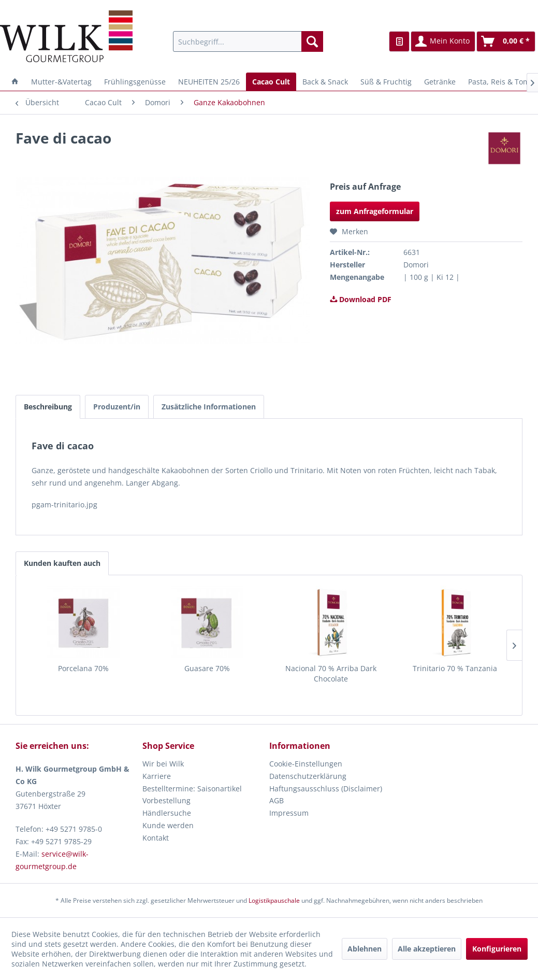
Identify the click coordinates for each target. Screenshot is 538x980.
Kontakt (156, 838)
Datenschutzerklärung (308, 776)
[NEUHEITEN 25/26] (209, 82)
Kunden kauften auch (62, 563)
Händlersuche (167, 813)
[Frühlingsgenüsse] (135, 82)
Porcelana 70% (83, 668)
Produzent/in (117, 407)
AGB (277, 800)
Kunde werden (168, 825)
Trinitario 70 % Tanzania (455, 668)
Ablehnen (365, 949)
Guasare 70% (207, 668)
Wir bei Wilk (163, 764)
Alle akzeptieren (427, 949)
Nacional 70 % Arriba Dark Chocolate (331, 673)
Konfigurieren (497, 949)
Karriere (157, 776)
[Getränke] (440, 82)
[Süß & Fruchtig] (386, 82)
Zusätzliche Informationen (209, 407)
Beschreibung (48, 407)
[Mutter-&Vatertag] (61, 82)
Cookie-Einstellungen (306, 764)
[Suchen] (312, 41)
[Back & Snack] (325, 82)
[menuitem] (248, 41)
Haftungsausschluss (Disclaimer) (326, 789)
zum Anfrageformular (375, 211)
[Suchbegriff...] (248, 41)
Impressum (289, 813)
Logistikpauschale (274, 900)
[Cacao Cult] (271, 82)
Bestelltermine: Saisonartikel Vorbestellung (192, 795)
